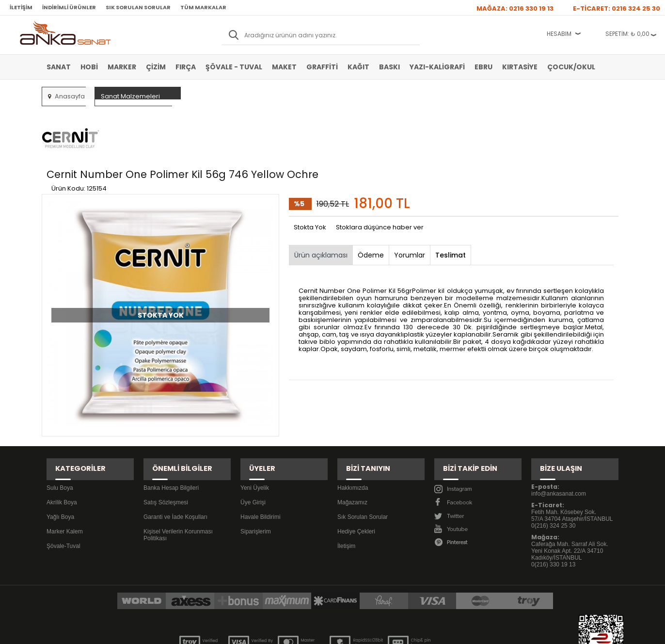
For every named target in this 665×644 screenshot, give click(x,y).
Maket (284, 67)
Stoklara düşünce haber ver (380, 182)
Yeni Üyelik (255, 431)
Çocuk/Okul (571, 67)
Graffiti (322, 67)
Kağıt (358, 67)
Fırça (186, 67)
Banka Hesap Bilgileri (171, 431)
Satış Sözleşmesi (166, 446)
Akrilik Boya (62, 446)
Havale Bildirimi (261, 460)
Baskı (389, 67)
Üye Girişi (253, 446)
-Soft (279, 632)
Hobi (89, 67)
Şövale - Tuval (234, 67)
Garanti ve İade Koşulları (175, 460)
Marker (122, 67)
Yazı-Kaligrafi (437, 67)
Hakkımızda (353, 431)
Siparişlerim (256, 475)
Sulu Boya (60, 431)
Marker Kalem (65, 475)
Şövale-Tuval (63, 489)
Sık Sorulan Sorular (138, 7)
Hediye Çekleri (356, 475)
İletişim (21, 7)
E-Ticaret (304, 632)
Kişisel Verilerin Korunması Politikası (178, 478)
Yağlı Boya (60, 460)
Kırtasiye (520, 67)
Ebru (483, 67)
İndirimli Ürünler (69, 7)
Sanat (59, 67)
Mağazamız (352, 446)
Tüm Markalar (203, 7)
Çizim (156, 67)
